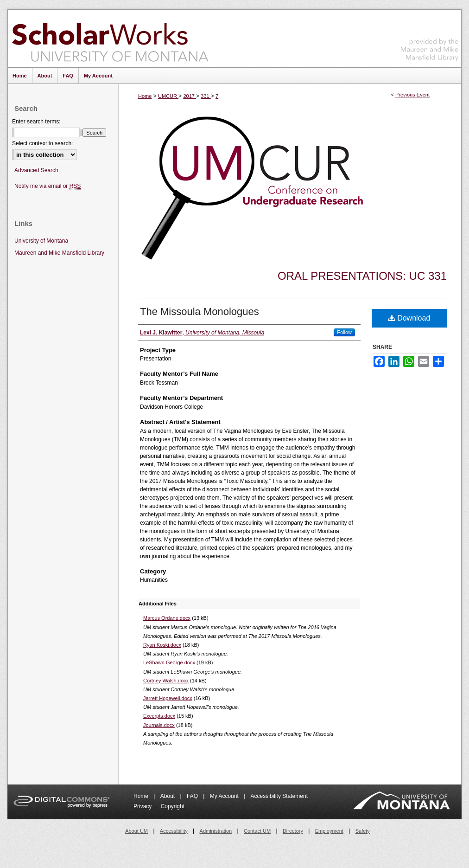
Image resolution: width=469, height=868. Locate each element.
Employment (329, 831)
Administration (216, 831)
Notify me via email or (48, 186)
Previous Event (412, 95)
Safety (363, 831)
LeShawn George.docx (169, 662)
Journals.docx (159, 725)
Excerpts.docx (159, 716)
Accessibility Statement (279, 796)
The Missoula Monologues (200, 312)
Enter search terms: (36, 122)
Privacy (143, 806)
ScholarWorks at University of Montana (110, 39)
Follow (344, 332)
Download (409, 318)
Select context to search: (42, 143)
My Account (225, 796)
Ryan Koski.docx (162, 645)
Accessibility (174, 831)
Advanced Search (36, 170)
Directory (293, 831)
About (168, 796)
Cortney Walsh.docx (166, 681)
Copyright (173, 806)
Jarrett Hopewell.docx (168, 698)
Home (145, 96)
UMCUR (168, 96)
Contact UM (257, 831)
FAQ (193, 796)
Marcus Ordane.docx (167, 618)
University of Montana (41, 241)
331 (206, 96)
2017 (190, 96)
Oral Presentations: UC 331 (362, 276)
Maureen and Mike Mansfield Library (430, 37)
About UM (136, 831)
